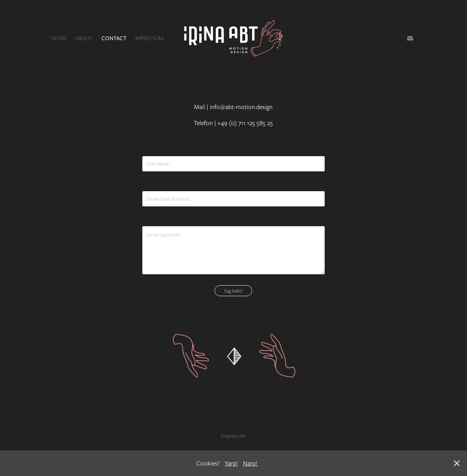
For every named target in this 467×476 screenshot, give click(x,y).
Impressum (149, 38)
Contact (114, 38)
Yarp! (231, 463)
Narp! (250, 463)
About (84, 38)
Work (59, 38)
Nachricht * (153, 220)
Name (148, 150)
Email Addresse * (159, 185)
